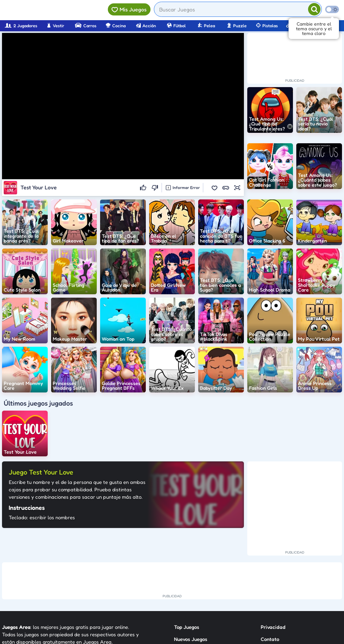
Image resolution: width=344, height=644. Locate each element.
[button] (214, 188)
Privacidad (273, 627)
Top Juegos (187, 627)
